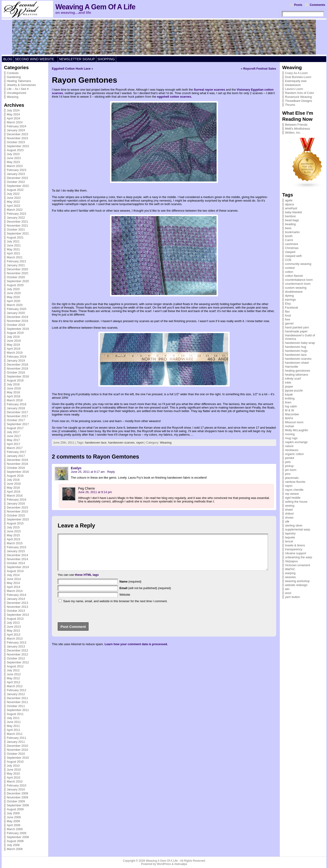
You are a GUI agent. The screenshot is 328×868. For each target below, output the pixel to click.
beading (290, 224)
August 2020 (15, 285)
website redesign (296, 585)
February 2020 (16, 309)
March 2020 (15, 305)
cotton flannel (294, 276)
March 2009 (15, 829)
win (287, 589)
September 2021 (18, 233)
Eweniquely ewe (296, 81)
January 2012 (16, 694)
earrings (290, 300)
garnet (289, 323)
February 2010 (16, 785)
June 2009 (14, 817)
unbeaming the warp (299, 557)
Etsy (288, 304)
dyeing (289, 296)
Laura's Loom (294, 89)
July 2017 (13, 432)
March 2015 (15, 543)
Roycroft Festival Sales (260, 69)
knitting (290, 398)
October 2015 (16, 515)
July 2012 (13, 670)
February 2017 (16, 452)
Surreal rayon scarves (210, 90)
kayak (289, 394)
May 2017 (13, 440)
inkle (288, 382)
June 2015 (14, 531)
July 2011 (13, 718)
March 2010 (15, 781)
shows (289, 518)
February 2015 (16, 547)
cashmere (292, 244)
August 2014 (15, 571)
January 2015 (16, 551)
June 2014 (14, 579)
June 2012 (14, 674)
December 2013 (17, 603)
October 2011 (16, 706)
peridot (290, 458)
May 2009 (13, 821)
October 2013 (16, 611)
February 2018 (16, 404)
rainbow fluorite (295, 482)
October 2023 (16, 142)
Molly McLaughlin (297, 430)
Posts (298, 5)
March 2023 (15, 166)
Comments (317, 5)
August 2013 (15, 619)
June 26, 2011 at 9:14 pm (95, 492)
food (288, 315)
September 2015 (18, 519)
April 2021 (14, 253)
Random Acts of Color (299, 93)
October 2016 (16, 468)
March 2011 (15, 734)
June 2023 (14, 158)
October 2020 (16, 277)
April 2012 (14, 682)
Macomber (292, 414)
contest (290, 268)
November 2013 (17, 607)
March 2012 (15, 686)
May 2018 (13, 392)
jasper (289, 386)
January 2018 (16, 408)
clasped (290, 252)
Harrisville (292, 367)
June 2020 (14, 293)
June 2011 (14, 722)
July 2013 (13, 623)
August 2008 (15, 841)
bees (288, 228)
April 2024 (14, 118)
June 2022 (14, 198)
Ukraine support (296, 553)
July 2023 (13, 154)
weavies (290, 577)
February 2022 (16, 214)
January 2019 (16, 361)
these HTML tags (87, 582)
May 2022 (13, 202)
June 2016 (14, 484)
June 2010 (14, 770)
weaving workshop (297, 581)
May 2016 (13, 488)
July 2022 (13, 194)
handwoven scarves (121, 443)
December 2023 (17, 134)
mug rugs (291, 438)
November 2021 (17, 226)
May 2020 (13, 297)
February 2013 (16, 642)
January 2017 (16, 456)
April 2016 (14, 492)
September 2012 (18, 662)
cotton (289, 272)
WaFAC (290, 569)
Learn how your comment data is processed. (136, 651)
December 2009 (17, 793)
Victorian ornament (298, 565)
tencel (289, 541)
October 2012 (16, 658)
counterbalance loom (299, 280)
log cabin (291, 406)
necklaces (292, 450)
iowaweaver (293, 85)
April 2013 (14, 635)
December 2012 (17, 650)
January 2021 (16, 265)
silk (287, 521)
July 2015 (13, 527)
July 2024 (13, 110)
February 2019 (16, 357)
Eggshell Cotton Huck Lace (71, 69)
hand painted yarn (297, 327)
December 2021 (17, 222)
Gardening (14, 77)
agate (289, 200)
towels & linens (295, 545)
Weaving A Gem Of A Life (95, 7)
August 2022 (15, 190)
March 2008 (15, 849)
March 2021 (15, 257)
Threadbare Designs (299, 101)
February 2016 (16, 500)
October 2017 (16, 420)
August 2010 (15, 762)
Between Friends (296, 125)
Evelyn (76, 468)
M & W (289, 410)
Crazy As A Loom (296, 73)
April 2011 (14, 730)
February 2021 (16, 261)
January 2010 (16, 789)
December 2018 (17, 365)
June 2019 (14, 341)
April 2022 (14, 206)
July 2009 (13, 813)
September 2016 (18, 472)
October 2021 (16, 229)
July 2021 (13, 241)
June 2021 (14, 245)
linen (288, 402)
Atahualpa (180, 864)
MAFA (289, 418)
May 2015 (13, 535)
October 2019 (16, 325)
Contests (13, 73)
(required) (130, 589)
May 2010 (13, 774)
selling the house (296, 502)
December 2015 (17, 507)
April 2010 (14, 777)
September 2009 (18, 805)
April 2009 (14, 825)
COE (288, 260)
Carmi (289, 240)
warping (290, 573)
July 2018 (13, 384)
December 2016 (17, 460)
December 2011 (17, 698)
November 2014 (17, 559)
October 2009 (16, 801)
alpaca (289, 204)
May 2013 (13, 631)
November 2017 (17, 416)
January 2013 (16, 646)
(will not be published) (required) (145, 595)
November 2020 (17, 273)
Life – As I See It (18, 89)
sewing (290, 506)
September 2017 (18, 424)
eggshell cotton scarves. (174, 97)
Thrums (290, 105)
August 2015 (15, 523)
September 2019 (18, 329)
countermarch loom (298, 284)
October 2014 (16, 563)
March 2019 (15, 353)
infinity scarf (293, 379)
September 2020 (18, 281)
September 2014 (18, 567)
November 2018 (17, 368)
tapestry (290, 533)
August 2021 (15, 237)
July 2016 (13, 480)
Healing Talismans (19, 81)
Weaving (13, 97)
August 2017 (15, 428)
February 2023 (16, 170)
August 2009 (15, 809)
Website (125, 602)
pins (288, 474)
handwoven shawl (297, 363)
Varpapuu (291, 561)
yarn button (292, 597)
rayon (140, 443)
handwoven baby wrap (300, 343)
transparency (294, 549)
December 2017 (17, 412)
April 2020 (14, 301)
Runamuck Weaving (298, 97)
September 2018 (18, 376)
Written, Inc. (293, 133)
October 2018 (16, 372)
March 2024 (15, 122)
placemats (292, 478)
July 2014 (13, 575)
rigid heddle (293, 498)
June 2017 (14, 436)
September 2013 (18, 615)
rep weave (292, 494)
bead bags (292, 220)
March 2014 (15, 591)
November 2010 (17, 750)
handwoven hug (296, 347)
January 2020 (16, 313)
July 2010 (13, 766)
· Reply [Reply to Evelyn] (110, 472)
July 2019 (13, 337)
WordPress (164, 864)
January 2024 (16, 130)
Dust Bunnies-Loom (298, 77)
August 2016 (15, 476)
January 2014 (16, 599)
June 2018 (14, 388)
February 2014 (16, 595)
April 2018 (14, 396)
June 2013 (14, 627)
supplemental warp (298, 529)
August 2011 (15, 714)
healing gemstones (298, 371)
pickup (289, 466)
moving (290, 434)
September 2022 (18, 186)
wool (288, 593)
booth (289, 236)
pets (288, 462)
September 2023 (18, 146)
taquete (290, 537)
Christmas (292, 248)
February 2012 (16, 690)
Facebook (292, 308)
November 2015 (17, 511)
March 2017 (15, 448)
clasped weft (293, 256)
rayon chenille (294, 490)
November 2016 (17, 464)
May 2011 (13, 726)
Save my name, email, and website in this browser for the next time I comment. (116, 608)
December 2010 (17, 746)
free (288, 319)
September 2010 (18, 758)
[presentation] (90, 618)
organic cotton (294, 454)
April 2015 (14, 539)
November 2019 (17, 321)
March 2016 (15, 496)
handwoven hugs (296, 351)
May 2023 (13, 162)
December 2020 (17, 269)
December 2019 (17, 317)
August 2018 (15, 380)
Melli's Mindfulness (298, 129)
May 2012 (13, 678)
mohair (290, 426)
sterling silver (294, 525)
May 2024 (13, 114)
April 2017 (14, 444)
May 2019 (13, 345)
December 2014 (17, 555)
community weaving (298, 264)
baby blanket (294, 212)
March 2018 (15, 400)
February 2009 (16, 833)
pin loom (291, 470)
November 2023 (17, 138)
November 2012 (17, 654)
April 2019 (14, 349)
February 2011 (16, 738)
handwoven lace (96, 443)
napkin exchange (296, 442)
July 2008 (13, 845)
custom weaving (296, 288)
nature (289, 446)
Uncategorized (16, 93)
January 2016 (16, 503)
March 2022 (15, 210)
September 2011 (18, 710)
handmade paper (296, 331)
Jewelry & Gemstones (21, 85)
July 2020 (13, 289)
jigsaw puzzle (294, 390)
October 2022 (16, 182)
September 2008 (18, 837)
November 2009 (17, 797)
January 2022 (16, 218)
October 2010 (16, 754)
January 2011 (16, 742)
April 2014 (14, 587)
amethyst (291, 208)
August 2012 (15, 666)
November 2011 (17, 702)
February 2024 (16, 126)
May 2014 (13, 583)
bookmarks (292, 232)
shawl (289, 510)
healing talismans (297, 375)
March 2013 (15, 639)
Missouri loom (294, 422)
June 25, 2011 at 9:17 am (88, 472)
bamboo (290, 216)
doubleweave (294, 292)
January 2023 (16, 174)
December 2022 (17, 178)
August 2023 (15, 150)
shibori (289, 514)
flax (287, 311)
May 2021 (13, 249)
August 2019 (15, 333)
